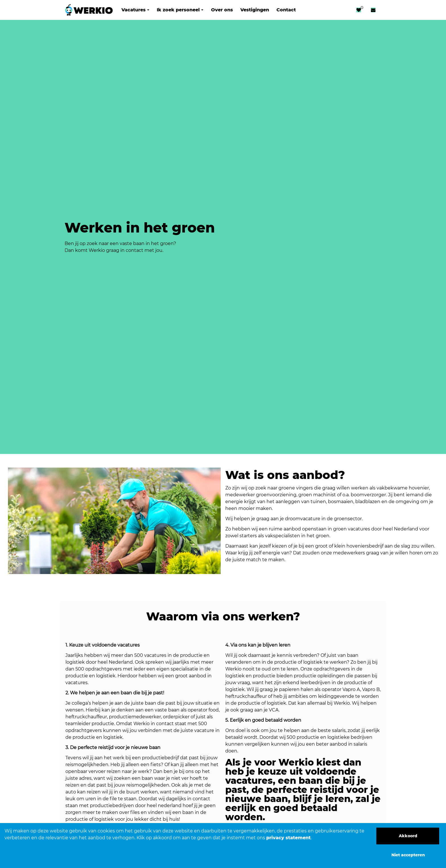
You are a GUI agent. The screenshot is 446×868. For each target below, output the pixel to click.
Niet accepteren (408, 855)
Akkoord (408, 836)
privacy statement (288, 838)
